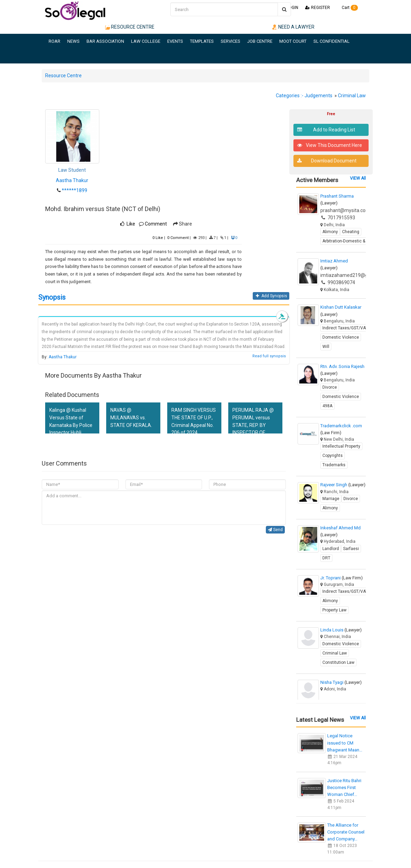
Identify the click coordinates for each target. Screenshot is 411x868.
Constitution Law (338, 662)
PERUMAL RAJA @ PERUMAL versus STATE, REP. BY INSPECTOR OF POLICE (253, 425)
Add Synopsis (271, 296)
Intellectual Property (341, 446)
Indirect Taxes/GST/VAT (345, 328)
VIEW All (358, 178)
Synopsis (52, 297)
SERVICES (230, 41)
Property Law (334, 610)
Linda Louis (341, 630)
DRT (326, 558)
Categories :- (290, 96)
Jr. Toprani (342, 578)
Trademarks (334, 465)
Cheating (351, 232)
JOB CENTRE (260, 41)
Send (275, 530)
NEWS (73, 41)
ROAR (54, 41)
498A (327, 406)
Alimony (330, 232)
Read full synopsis (269, 356)
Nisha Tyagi (341, 682)
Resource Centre (63, 76)
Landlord (331, 549)
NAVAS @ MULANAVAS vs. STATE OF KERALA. (131, 417)
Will (326, 347)
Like (158, 238)
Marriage (331, 499)
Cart (347, 8)
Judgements (318, 96)
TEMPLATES (202, 41)
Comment (153, 224)
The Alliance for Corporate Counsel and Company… (346, 832)
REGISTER (318, 8)
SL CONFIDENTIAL (332, 41)
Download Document (327, 161)
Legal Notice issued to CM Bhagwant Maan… (345, 743)
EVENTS (175, 41)
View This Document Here (330, 145)
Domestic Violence (341, 337)
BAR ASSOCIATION (105, 41)
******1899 (74, 190)
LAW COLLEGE (146, 41)
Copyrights (333, 456)
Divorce (330, 387)
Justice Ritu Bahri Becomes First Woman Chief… (344, 787)
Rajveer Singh (343, 485)
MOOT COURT (293, 41)
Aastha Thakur (72, 180)
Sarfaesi (351, 549)
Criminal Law (352, 96)
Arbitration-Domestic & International (356, 241)
